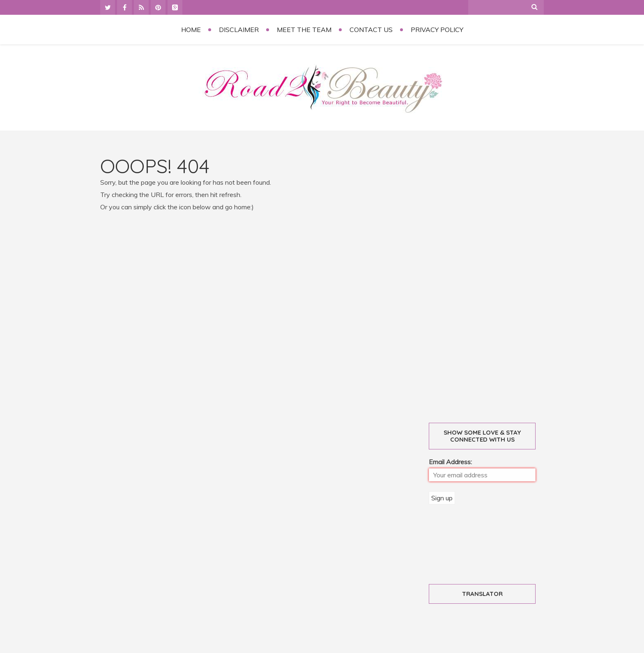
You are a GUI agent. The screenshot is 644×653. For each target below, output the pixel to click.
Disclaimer (239, 30)
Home (191, 30)
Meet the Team (304, 30)
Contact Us (371, 30)
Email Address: (450, 462)
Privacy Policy (437, 30)
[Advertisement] (492, 280)
